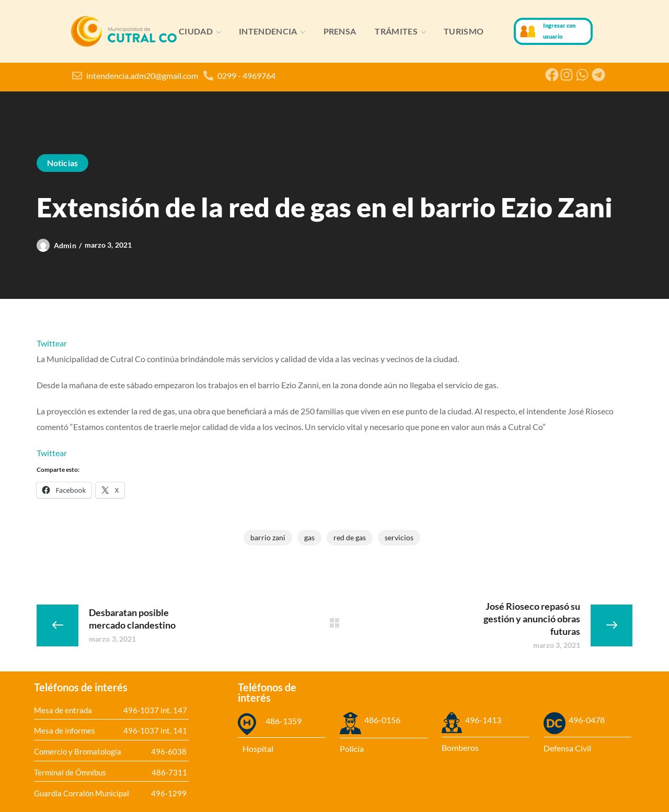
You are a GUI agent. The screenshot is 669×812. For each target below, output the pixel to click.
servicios (399, 537)
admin (65, 245)
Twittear (52, 343)
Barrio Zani (268, 537)
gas (309, 537)
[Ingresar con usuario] (528, 31)
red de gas (350, 537)
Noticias (62, 163)
